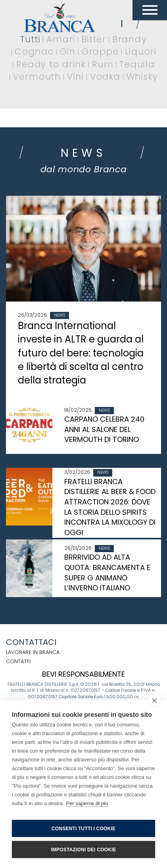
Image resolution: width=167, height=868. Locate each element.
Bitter (94, 39)
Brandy (130, 39)
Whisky (143, 77)
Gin (68, 52)
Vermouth (37, 77)
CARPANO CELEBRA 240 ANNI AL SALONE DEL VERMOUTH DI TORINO (104, 429)
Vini (76, 77)
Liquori (141, 52)
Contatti (18, 661)
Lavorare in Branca (33, 652)
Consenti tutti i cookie (83, 829)
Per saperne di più (87, 803)
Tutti (31, 39)
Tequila (137, 64)
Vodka (105, 77)
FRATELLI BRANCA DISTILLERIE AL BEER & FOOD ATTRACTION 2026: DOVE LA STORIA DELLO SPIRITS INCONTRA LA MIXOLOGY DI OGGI (110, 507)
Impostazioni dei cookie (83, 850)
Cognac (34, 52)
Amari (61, 39)
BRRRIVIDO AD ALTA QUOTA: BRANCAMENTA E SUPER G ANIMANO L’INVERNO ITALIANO (107, 572)
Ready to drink (51, 64)
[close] (155, 700)
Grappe (100, 52)
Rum (103, 64)
